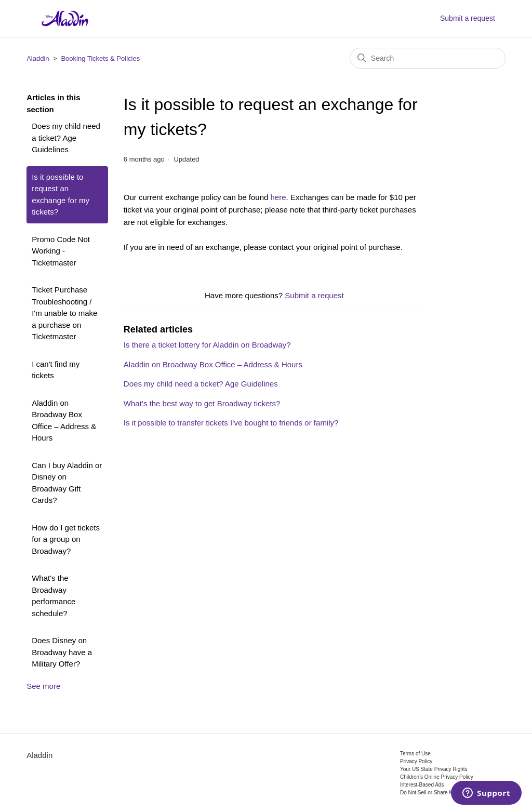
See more (43, 686)
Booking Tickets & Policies (100, 58)
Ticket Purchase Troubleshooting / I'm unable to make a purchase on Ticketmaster (64, 313)
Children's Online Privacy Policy (437, 777)
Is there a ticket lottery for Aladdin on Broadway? (207, 345)
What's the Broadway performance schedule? (54, 596)
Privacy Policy (416, 761)
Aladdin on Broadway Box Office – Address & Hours (64, 421)
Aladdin (38, 58)
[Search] (428, 58)
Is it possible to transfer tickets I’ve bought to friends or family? (231, 423)
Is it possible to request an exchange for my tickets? (61, 195)
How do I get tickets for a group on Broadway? (66, 539)
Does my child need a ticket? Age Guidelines (66, 138)
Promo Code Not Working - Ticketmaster (61, 251)
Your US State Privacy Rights (434, 769)
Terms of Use (415, 754)
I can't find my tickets (56, 370)
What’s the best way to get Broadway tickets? (202, 403)
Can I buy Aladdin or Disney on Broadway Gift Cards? (67, 483)
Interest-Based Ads (422, 785)
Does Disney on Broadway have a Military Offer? (62, 652)
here (278, 197)
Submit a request (468, 18)
